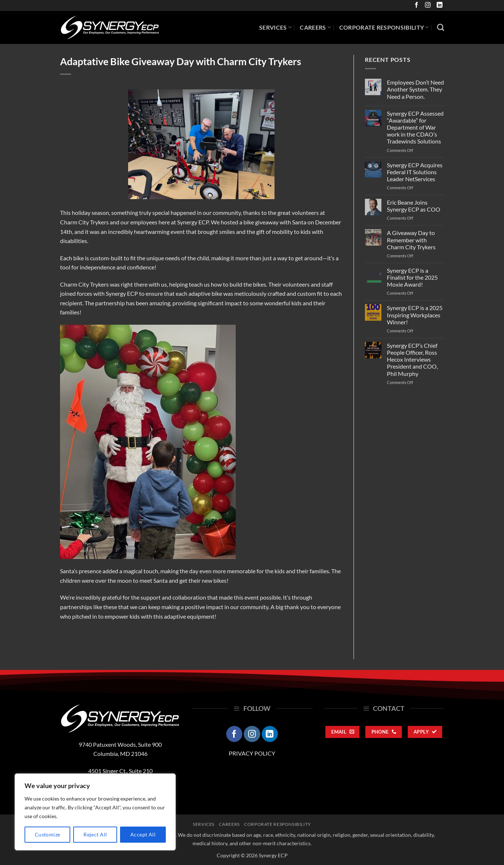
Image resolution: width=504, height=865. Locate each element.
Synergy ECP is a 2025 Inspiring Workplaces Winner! (415, 315)
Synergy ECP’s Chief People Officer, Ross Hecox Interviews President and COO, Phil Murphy (412, 359)
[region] (95, 812)
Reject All (95, 834)
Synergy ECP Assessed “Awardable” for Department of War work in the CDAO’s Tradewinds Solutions (415, 127)
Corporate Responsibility (384, 27)
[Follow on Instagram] (427, 5)
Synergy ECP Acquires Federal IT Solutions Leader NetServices (415, 172)
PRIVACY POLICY (252, 753)
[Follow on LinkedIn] (438, 5)
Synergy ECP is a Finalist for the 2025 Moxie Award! (412, 277)
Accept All (143, 834)
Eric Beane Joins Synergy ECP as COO (414, 206)
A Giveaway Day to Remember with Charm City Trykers (411, 240)
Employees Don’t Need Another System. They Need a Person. (415, 89)
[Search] (440, 27)
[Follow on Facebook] (415, 5)
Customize (48, 834)
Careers (315, 27)
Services (275, 27)
